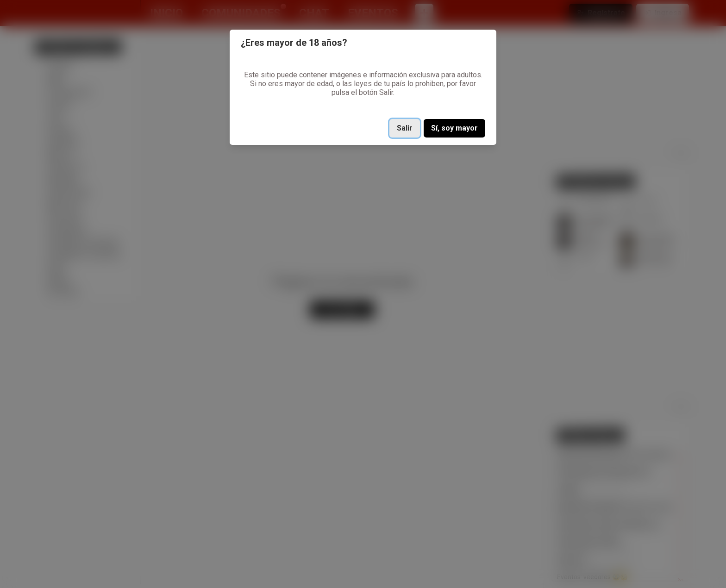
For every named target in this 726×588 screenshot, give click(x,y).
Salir (405, 128)
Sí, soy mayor (454, 128)
